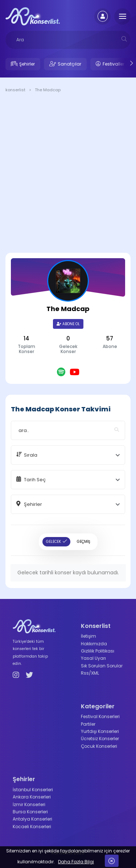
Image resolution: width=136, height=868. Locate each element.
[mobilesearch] (124, 39)
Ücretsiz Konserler (100, 739)
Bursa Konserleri (30, 812)
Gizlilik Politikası (98, 651)
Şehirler (27, 64)
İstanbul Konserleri (33, 790)
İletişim (88, 636)
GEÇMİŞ (84, 542)
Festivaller (114, 64)
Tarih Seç (35, 480)
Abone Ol (68, 324)
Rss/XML (90, 673)
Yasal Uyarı (93, 658)
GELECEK (53, 542)
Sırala (31, 455)
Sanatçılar (69, 64)
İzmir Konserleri (29, 804)
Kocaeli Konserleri (32, 827)
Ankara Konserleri (32, 797)
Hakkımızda (94, 644)
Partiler (88, 724)
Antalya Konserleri (32, 819)
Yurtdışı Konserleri (100, 731)
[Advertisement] (68, 174)
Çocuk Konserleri (99, 746)
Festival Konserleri (100, 716)
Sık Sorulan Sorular (102, 666)
